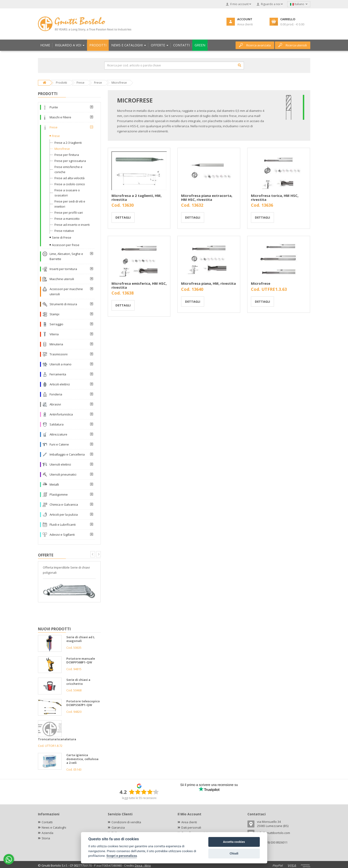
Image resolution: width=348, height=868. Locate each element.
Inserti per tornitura (63, 269)
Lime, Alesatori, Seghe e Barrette (66, 256)
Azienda (47, 833)
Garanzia (118, 827)
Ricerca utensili (293, 45)
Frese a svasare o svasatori (67, 193)
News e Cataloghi (54, 827)
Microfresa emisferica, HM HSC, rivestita (139, 285)
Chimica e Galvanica (64, 504)
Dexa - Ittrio (143, 865)
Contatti (47, 822)
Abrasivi (55, 404)
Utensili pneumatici (63, 474)
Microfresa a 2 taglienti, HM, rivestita (137, 197)
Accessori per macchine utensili (66, 292)
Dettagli (123, 217)
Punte (54, 107)
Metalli (54, 484)
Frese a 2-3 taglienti (68, 143)
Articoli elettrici (60, 384)
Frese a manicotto (67, 219)
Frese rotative (64, 231)
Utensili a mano (61, 364)
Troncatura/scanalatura (57, 739)
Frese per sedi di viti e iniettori (70, 204)
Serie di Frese (62, 237)
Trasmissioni (59, 354)
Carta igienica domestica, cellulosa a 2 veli (82, 759)
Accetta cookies (234, 842)
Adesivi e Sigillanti (62, 535)
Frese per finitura (67, 155)
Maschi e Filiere (60, 117)
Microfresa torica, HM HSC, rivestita (275, 197)
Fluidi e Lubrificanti (63, 525)
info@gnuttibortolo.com (274, 833)
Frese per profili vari (69, 213)
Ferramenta (58, 374)
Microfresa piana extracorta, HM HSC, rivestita (207, 197)
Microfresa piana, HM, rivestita (208, 283)
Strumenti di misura (63, 304)
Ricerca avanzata (255, 45)
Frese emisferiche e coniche (68, 169)
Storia (46, 838)
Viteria (54, 334)
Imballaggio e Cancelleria (67, 454)
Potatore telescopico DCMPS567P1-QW (83, 703)
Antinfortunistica (61, 414)
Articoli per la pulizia (64, 515)
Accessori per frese (66, 245)
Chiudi (234, 853)
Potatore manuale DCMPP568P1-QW (81, 660)
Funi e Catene (59, 444)
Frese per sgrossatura (70, 161)
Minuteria (56, 344)
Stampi (54, 314)
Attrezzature (58, 434)
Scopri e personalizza (122, 856)
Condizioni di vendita (126, 822)
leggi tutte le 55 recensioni (139, 798)
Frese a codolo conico (70, 184)
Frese (54, 127)
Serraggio (56, 324)
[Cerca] (240, 65)
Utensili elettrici (60, 464)
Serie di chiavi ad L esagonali (81, 639)
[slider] (144, 792)
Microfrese (261, 283)
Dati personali (191, 827)
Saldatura (57, 424)
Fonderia (56, 394)
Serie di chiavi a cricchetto (78, 682)
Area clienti (189, 822)
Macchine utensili (62, 279)
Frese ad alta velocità (69, 178)
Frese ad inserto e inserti (72, 225)
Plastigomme (59, 494)
